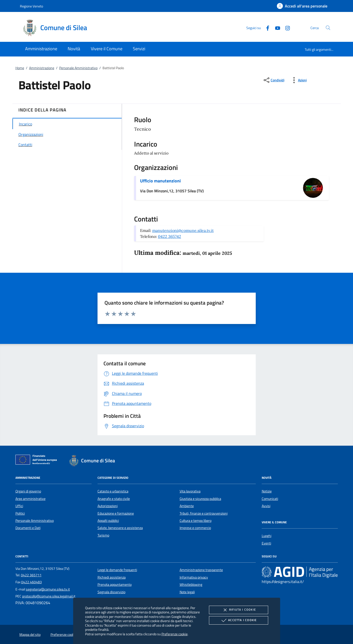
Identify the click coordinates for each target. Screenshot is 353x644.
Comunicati (270, 499)
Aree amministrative (30, 499)
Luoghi (267, 536)
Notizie (267, 491)
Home (20, 68)
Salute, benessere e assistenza (120, 528)
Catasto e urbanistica (113, 491)
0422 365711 (31, 575)
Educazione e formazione (116, 513)
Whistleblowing (191, 585)
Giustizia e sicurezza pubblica (200, 499)
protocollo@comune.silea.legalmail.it (49, 596)
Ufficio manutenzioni (160, 181)
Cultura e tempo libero (196, 521)
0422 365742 (170, 236)
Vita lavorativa (190, 491)
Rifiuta (239, 610)
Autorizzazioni (108, 506)
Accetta (238, 620)
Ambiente (187, 506)
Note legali (187, 592)
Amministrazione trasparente (201, 570)
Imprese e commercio (195, 528)
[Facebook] (266, 27)
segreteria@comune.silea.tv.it (48, 589)
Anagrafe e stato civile (114, 499)
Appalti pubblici (108, 521)
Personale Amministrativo (78, 68)
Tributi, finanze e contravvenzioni (204, 513)
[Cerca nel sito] (328, 28)
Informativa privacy (194, 577)
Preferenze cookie (175, 634)
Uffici (19, 506)
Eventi (266, 543)
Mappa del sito (30, 635)
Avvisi (266, 506)
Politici (20, 513)
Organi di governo (28, 491)
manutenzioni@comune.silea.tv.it (183, 230)
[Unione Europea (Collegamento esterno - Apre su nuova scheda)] (38, 461)
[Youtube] (276, 27)
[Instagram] (286, 27)
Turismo (103, 535)
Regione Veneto (31, 6)
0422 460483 (31, 582)
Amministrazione (42, 68)
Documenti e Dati (28, 528)
